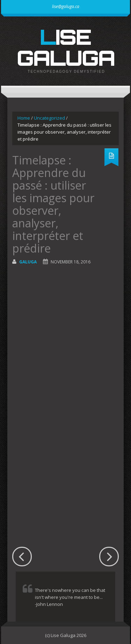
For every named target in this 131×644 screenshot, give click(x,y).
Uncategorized (49, 118)
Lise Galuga (66, 47)
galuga (28, 262)
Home (24, 118)
